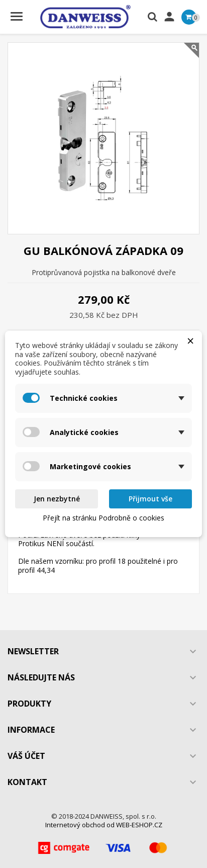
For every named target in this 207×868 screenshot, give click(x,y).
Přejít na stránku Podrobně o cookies (103, 518)
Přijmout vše (150, 499)
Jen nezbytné (57, 499)
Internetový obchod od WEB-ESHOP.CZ (104, 825)
